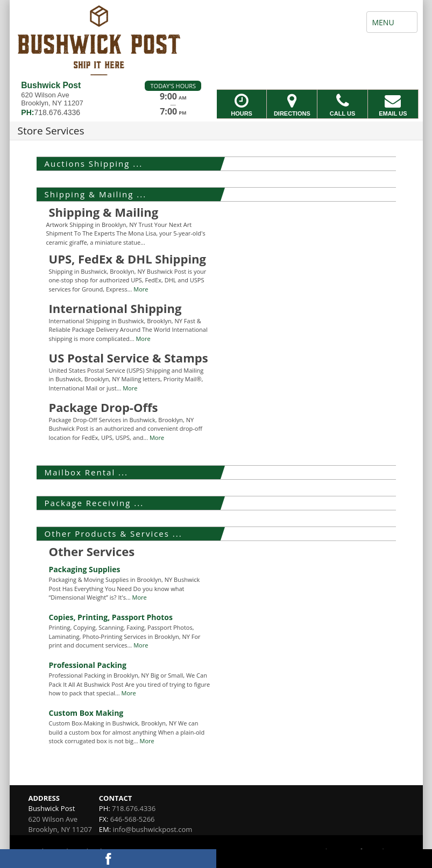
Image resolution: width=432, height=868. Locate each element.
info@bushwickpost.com (153, 829)
